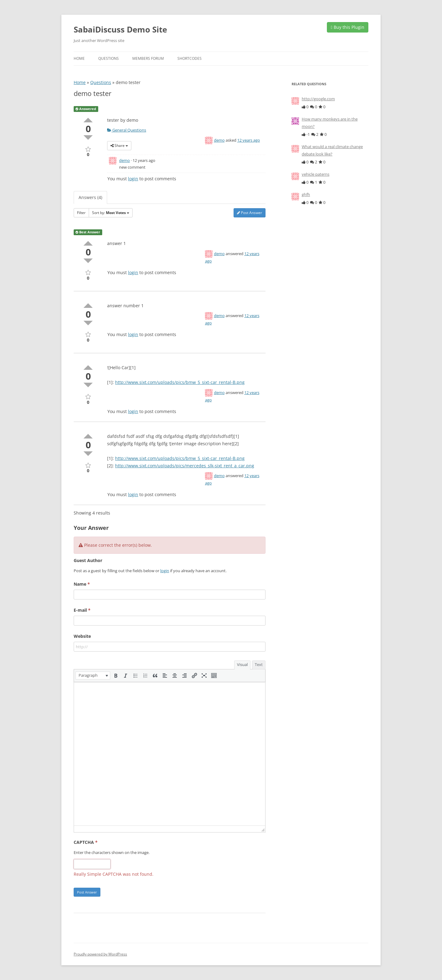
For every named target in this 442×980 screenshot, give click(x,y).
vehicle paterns (316, 174)
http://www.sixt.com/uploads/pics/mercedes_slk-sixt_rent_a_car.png (185, 466)
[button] (93, 676)
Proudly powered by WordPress (100, 954)
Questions (109, 58)
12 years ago (249, 140)
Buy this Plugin (348, 27)
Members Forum (148, 58)
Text (259, 664)
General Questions (127, 130)
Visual (242, 664)
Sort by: (111, 213)
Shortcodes (190, 58)
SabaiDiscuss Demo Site (120, 29)
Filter (81, 213)
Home (79, 58)
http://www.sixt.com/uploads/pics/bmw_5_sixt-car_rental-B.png (180, 382)
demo (219, 140)
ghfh (306, 194)
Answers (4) (90, 197)
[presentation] (93, 676)
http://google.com (318, 99)
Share (119, 145)
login (133, 179)
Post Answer (250, 213)
